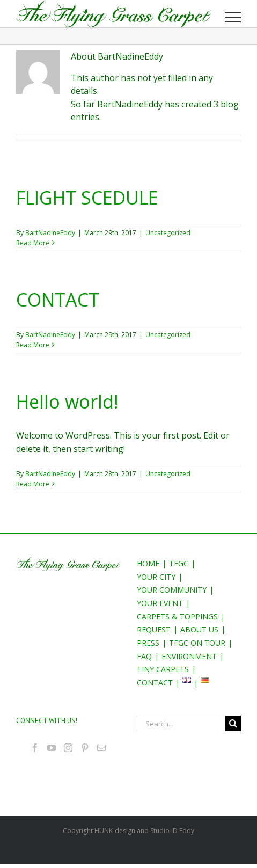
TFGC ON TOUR (197, 643)
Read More (33, 243)
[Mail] (101, 748)
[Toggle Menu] (233, 17)
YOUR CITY (156, 577)
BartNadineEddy (50, 233)
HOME (148, 563)
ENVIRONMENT (189, 656)
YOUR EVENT (160, 603)
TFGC (179, 563)
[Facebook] (35, 748)
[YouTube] (52, 748)
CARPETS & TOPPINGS (177, 617)
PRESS (148, 643)
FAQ (144, 656)
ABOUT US (199, 629)
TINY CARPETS (163, 669)
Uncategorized (168, 233)
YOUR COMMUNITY (172, 590)
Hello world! (67, 402)
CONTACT (58, 300)
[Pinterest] (85, 748)
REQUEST (154, 629)
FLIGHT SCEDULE (87, 198)
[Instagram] (68, 748)
